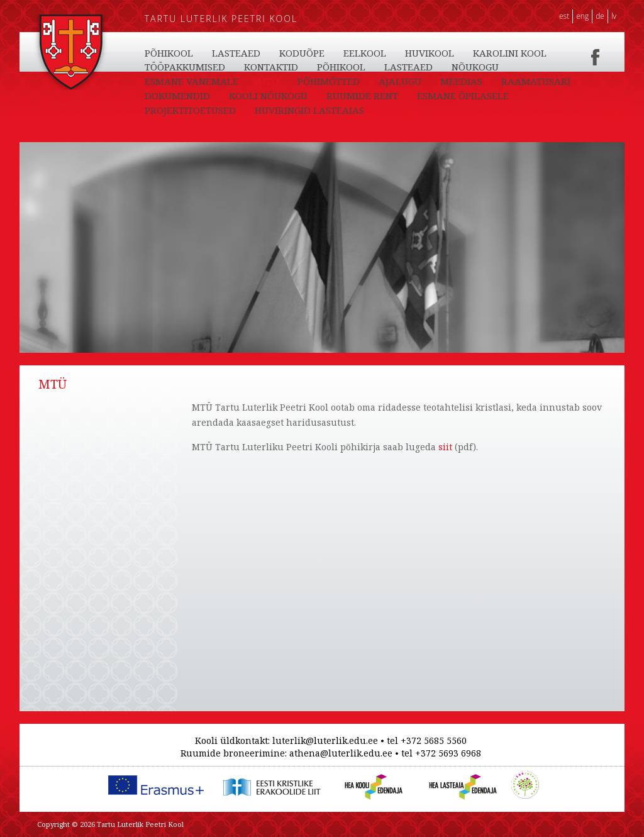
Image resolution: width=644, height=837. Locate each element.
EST (564, 16)
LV (614, 16)
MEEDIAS (461, 81)
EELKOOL (365, 53)
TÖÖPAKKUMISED (185, 67)
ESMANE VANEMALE (192, 81)
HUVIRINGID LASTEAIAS (309, 110)
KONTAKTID (271, 67)
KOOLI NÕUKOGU (268, 96)
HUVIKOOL (430, 53)
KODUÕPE (302, 53)
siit (444, 447)
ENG (582, 16)
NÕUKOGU (475, 67)
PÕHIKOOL (169, 53)
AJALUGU (400, 81)
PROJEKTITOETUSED (190, 110)
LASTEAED (236, 53)
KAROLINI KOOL (510, 53)
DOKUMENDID (177, 96)
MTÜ (268, 81)
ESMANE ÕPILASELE (463, 96)
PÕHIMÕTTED (329, 81)
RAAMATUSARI (536, 81)
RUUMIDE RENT (362, 96)
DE (600, 16)
